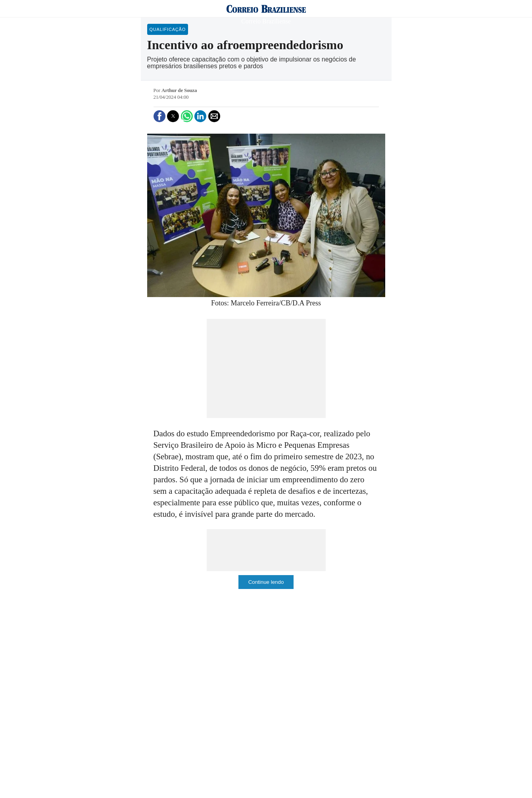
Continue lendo (266, 582)
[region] (266, 368)
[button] (159, 116)
